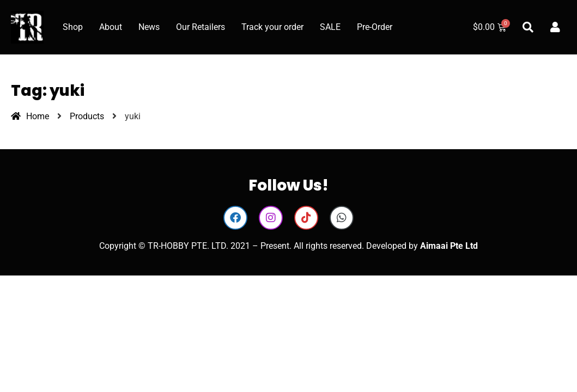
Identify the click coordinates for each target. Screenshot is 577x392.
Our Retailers (201, 27)
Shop (73, 27)
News (149, 27)
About (111, 27)
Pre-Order (375, 27)
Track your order (272, 27)
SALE (330, 27)
